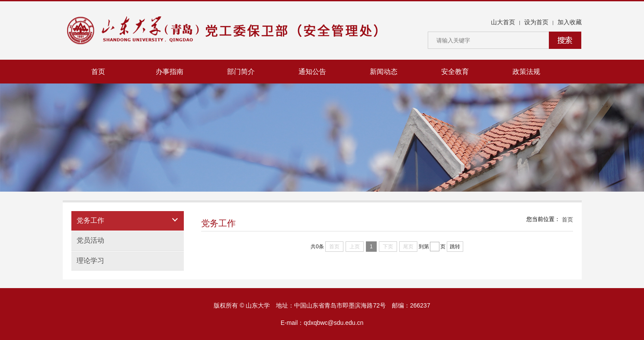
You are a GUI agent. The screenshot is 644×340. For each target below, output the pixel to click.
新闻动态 (384, 72)
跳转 (455, 247)
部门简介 (241, 72)
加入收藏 (570, 22)
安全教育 (455, 72)
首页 (98, 72)
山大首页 (503, 22)
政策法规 (526, 72)
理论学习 (90, 261)
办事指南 (170, 72)
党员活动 (90, 240)
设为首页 (536, 22)
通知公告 (312, 72)
